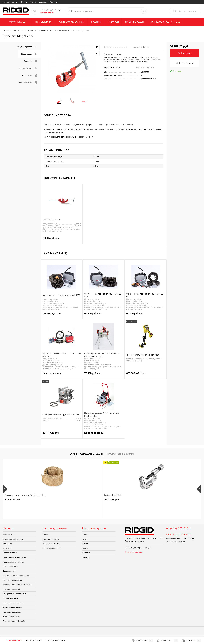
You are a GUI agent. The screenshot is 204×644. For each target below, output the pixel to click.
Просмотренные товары (120, 456)
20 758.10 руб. (132, 502)
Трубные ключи (43, 22)
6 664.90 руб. (170, 502)
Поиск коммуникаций (12, 591)
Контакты (54, 2)
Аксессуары (30, 75)
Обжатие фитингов (10, 568)
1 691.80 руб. (91, 502)
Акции (15, 2)
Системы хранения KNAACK (14, 623)
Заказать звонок (47, 13)
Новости (24, 2)
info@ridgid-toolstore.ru (179, 536)
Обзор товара (29, 54)
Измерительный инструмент (14, 596)
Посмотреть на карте (134, 554)
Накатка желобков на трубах (165, 22)
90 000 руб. (103, 317)
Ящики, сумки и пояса (12, 619)
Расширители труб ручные (13, 564)
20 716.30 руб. (52, 502)
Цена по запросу (62, 377)
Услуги (33, 2)
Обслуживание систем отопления (16, 578)
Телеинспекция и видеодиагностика (17, 587)
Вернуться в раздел (27, 47)
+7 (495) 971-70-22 (178, 530)
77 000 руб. (103, 377)
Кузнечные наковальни (12, 609)
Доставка (43, 2)
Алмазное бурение (10, 600)
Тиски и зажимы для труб (71, 22)
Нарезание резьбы (135, 22)
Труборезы (96, 22)
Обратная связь (13, 640)
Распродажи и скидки (51, 546)
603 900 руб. (146, 377)
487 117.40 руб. (62, 436)
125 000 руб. (62, 317)
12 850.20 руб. (13, 502)
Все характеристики (145, 67)
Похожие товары (28, 82)
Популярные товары (51, 541)
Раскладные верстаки (12, 614)
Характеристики (28, 68)
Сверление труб (9, 573)
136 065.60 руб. (62, 241)
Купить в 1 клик (185, 63)
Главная (6, 2)
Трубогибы (113, 22)
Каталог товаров (17, 22)
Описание (31, 61)
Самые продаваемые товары (86, 456)
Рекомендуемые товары (52, 550)
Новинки (46, 537)
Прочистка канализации (13, 582)
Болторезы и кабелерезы (13, 605)
